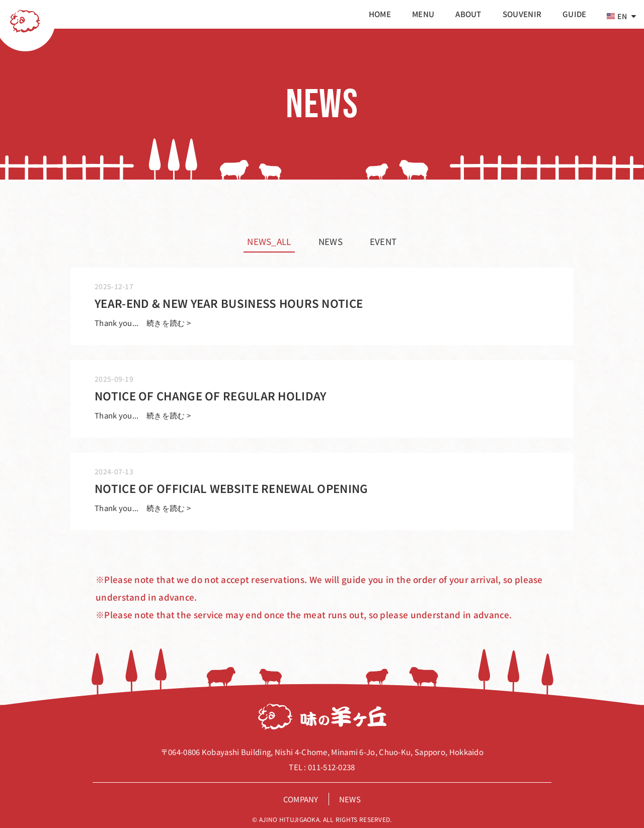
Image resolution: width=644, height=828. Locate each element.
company (301, 799)
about (468, 14)
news (331, 241)
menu (423, 14)
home (380, 14)
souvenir (522, 14)
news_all (269, 241)
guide (575, 14)
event (383, 241)
